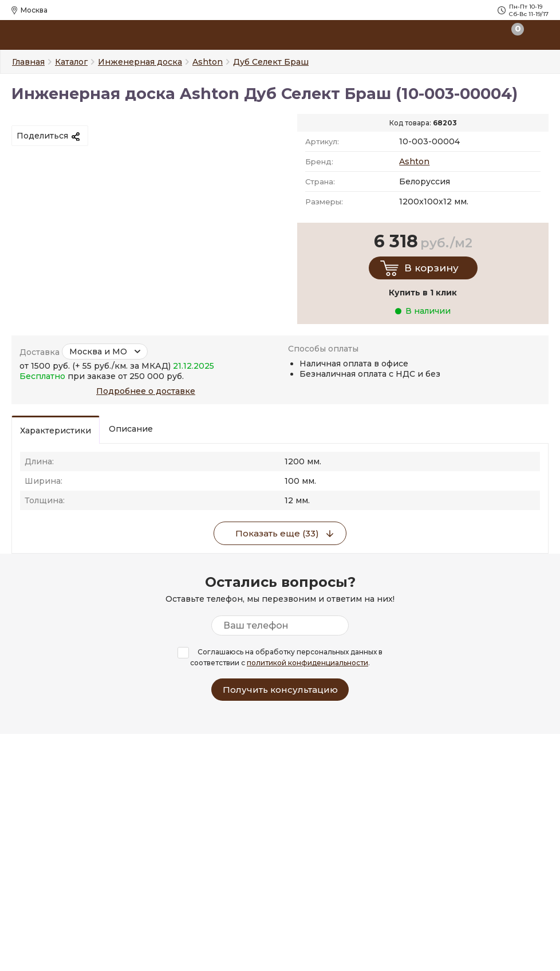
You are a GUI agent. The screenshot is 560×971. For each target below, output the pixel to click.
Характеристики (56, 431)
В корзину (431, 268)
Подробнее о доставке (146, 391)
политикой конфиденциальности (307, 663)
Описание (131, 429)
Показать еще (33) (277, 533)
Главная (28, 62)
